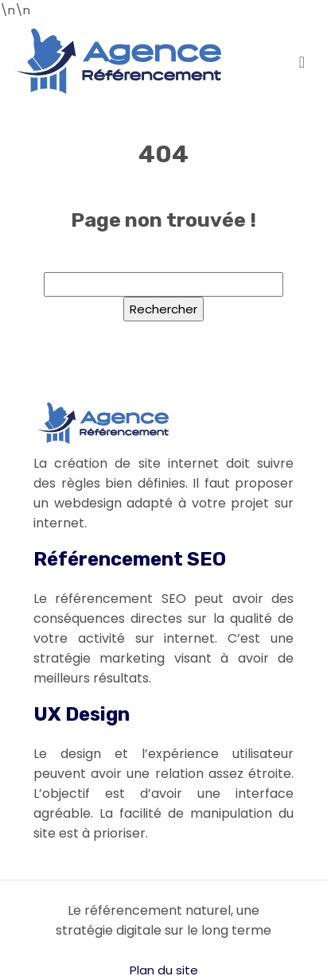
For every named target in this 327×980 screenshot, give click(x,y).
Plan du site (164, 970)
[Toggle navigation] (302, 61)
